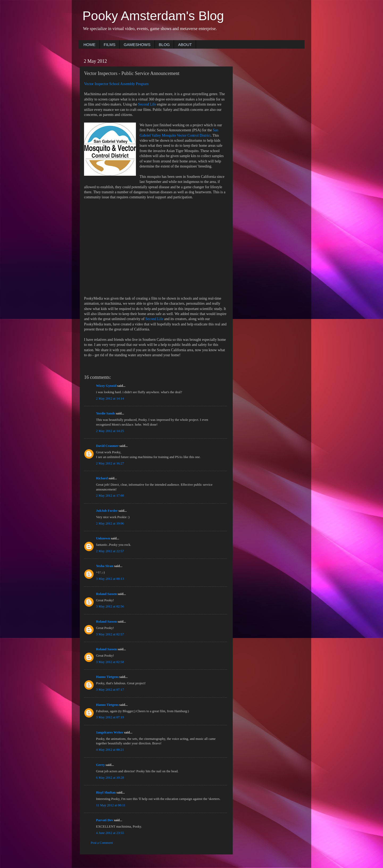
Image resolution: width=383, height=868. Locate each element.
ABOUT (185, 45)
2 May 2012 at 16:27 (110, 463)
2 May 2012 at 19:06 (110, 523)
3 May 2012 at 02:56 (110, 606)
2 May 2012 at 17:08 (110, 496)
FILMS (110, 45)
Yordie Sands (105, 413)
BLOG (164, 45)
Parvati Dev (105, 820)
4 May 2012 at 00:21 (110, 750)
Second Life (147, 104)
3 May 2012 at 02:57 (110, 634)
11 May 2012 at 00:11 (111, 805)
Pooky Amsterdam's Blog (153, 16)
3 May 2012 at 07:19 (110, 717)
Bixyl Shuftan (106, 792)
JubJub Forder (107, 511)
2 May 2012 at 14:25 (110, 431)
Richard (102, 478)
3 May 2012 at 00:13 (110, 579)
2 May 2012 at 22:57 (110, 551)
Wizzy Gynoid (106, 386)
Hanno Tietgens (107, 677)
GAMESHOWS (137, 45)
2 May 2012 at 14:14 (110, 399)
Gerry (100, 765)
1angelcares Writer (110, 732)
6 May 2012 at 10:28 (110, 778)
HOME (89, 45)
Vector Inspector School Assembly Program (116, 84)
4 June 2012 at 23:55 (110, 833)
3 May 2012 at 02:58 (110, 662)
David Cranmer (107, 446)
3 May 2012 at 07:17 (110, 690)
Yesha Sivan (105, 566)
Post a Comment (102, 843)
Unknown (103, 538)
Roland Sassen (106, 594)
